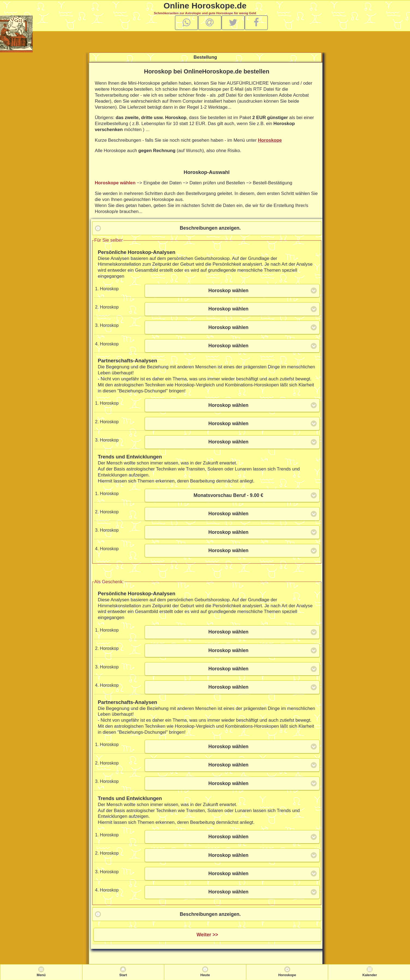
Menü (41, 975)
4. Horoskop (107, 344)
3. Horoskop (107, 325)
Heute (205, 975)
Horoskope (270, 140)
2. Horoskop (107, 307)
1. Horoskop (107, 289)
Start (123, 975)
